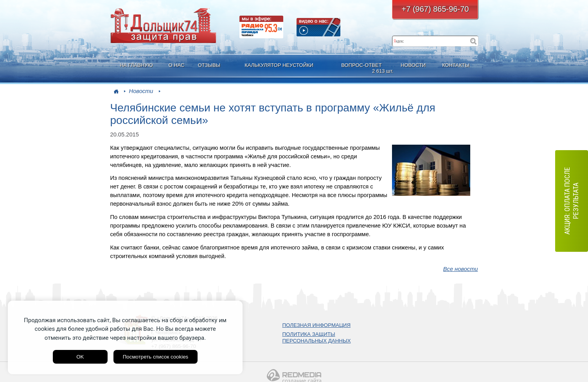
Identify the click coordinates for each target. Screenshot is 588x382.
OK (80, 357)
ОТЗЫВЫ (209, 65)
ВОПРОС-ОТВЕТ (362, 68)
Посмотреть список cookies (156, 357)
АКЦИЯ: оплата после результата (571, 201)
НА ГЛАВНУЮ (136, 65)
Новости (141, 91)
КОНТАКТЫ (456, 65)
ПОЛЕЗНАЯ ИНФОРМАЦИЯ (317, 325)
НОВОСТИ (413, 65)
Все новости (461, 269)
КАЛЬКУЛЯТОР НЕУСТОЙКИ (279, 65)
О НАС (176, 65)
